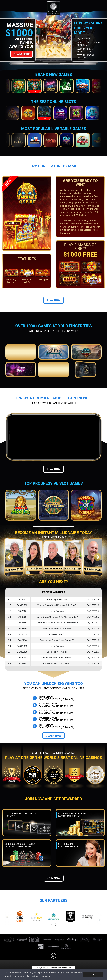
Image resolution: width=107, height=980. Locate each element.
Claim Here (22, 54)
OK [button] (93, 974)
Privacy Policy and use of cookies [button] (33, 976)
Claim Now (54, 736)
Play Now (53, 300)
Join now (54, 878)
